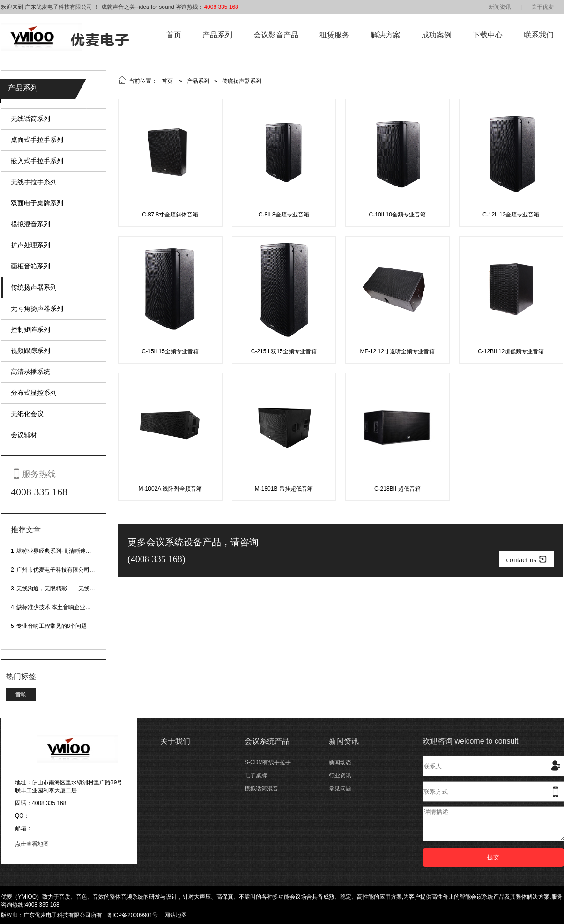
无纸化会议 (27, 414)
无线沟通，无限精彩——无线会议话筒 (64, 589)
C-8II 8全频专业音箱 (284, 215)
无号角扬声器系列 (37, 308)
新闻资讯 (500, 7)
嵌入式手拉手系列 (37, 161)
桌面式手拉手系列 (37, 140)
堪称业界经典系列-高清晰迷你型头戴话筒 (68, 551)
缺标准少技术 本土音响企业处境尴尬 (62, 607)
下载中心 (488, 35)
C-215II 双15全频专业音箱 (284, 351)
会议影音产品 (276, 35)
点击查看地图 (32, 844)
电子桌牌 (256, 775)
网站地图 (176, 915)
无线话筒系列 (30, 119)
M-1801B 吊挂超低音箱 (284, 489)
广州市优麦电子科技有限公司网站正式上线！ (73, 570)
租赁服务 (334, 35)
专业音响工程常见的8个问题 (52, 626)
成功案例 (437, 35)
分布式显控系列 (34, 393)
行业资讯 (340, 775)
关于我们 (175, 741)
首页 (174, 35)
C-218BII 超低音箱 (397, 489)
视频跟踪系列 (30, 350)
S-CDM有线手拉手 (268, 762)
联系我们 (539, 35)
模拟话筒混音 (261, 789)
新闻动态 (340, 762)
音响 (21, 694)
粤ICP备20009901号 (132, 915)
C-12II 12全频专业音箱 (511, 215)
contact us (527, 559)
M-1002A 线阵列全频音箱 (170, 489)
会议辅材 (24, 435)
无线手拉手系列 (34, 182)
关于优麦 (542, 7)
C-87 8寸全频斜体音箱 (170, 215)
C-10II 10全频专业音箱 (397, 215)
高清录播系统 (30, 372)
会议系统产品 (267, 741)
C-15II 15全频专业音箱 (170, 351)
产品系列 (217, 35)
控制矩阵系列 (30, 329)
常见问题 (340, 789)
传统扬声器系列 (34, 287)
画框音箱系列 (30, 266)
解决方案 (386, 35)
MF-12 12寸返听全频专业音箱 (397, 351)
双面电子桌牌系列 (37, 203)
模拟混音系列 (30, 224)
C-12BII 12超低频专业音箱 (511, 351)
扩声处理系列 (30, 245)
